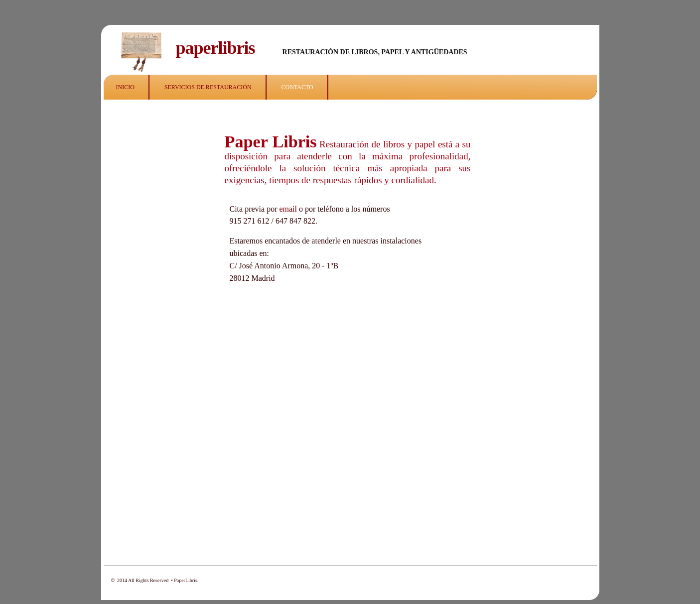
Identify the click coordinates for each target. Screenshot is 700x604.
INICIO (125, 87)
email (287, 209)
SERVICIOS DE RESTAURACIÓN (208, 87)
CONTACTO (297, 87)
